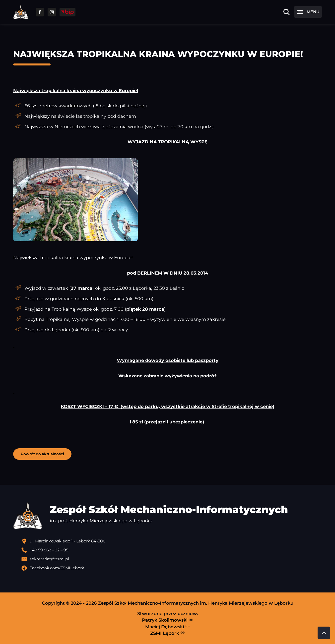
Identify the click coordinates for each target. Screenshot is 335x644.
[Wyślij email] (172, 559)
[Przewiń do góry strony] (324, 633)
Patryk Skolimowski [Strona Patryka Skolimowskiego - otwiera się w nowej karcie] (168, 620)
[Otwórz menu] (308, 12)
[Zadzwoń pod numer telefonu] (172, 550)
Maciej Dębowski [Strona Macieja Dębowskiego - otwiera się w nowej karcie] (167, 627)
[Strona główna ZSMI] (21, 12)
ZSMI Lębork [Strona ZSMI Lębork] (167, 633)
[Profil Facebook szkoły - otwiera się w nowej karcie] (172, 568)
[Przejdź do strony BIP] (67, 12)
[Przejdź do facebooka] (40, 12)
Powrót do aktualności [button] (42, 454)
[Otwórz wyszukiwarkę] (286, 12)
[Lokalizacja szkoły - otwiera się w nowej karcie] (172, 541)
